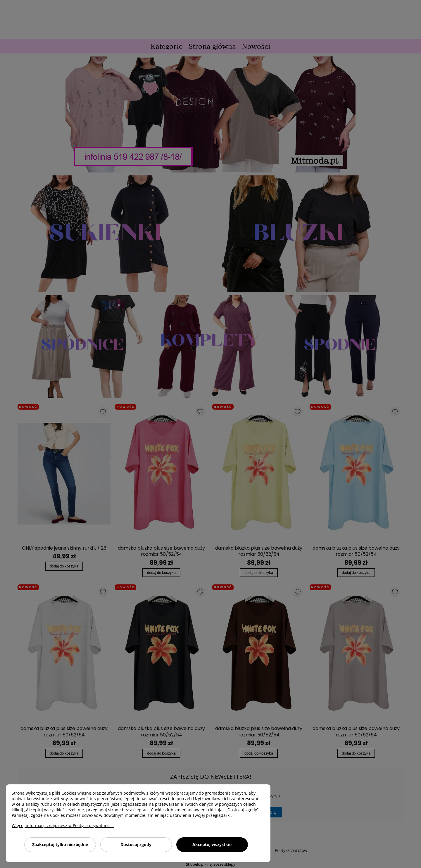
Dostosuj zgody (136, 844)
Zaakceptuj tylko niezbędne (60, 844)
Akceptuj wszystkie (212, 844)
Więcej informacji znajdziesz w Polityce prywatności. (63, 825)
